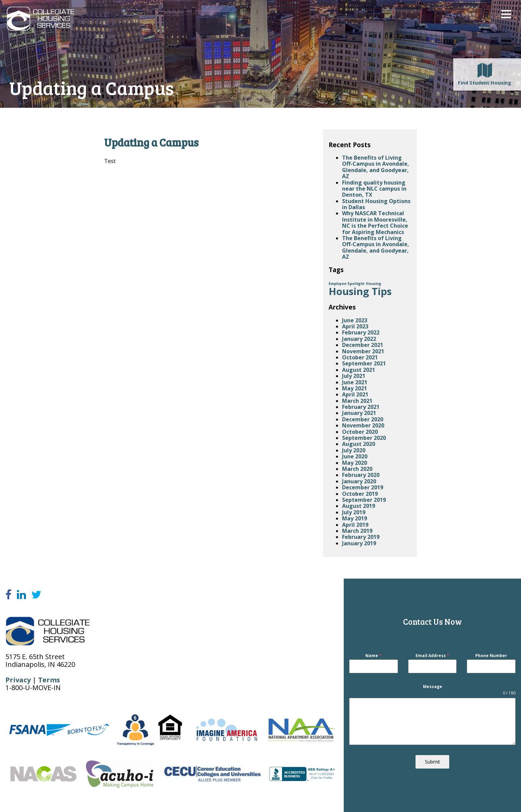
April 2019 (355, 525)
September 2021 (364, 363)
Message (433, 687)
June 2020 (355, 456)
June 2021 (355, 382)
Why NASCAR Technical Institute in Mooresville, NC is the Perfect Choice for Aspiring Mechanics (375, 222)
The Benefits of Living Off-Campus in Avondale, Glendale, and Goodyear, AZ (376, 167)
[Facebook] (8, 595)
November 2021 (363, 351)
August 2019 (359, 506)
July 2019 (354, 512)
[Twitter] (36, 595)
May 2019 (355, 518)
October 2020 (360, 432)
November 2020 (363, 425)
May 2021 (355, 388)
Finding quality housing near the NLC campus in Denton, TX (374, 189)
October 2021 (360, 357)
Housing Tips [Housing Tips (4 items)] (360, 291)
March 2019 (357, 531)
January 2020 (359, 481)
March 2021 (357, 401)
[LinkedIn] (21, 595)
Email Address (432, 656)
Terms (49, 680)
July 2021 (354, 376)
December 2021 (363, 345)
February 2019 (361, 537)
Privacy (18, 680)
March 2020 (357, 469)
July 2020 (354, 450)
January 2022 (359, 339)
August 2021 (359, 370)
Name (373, 656)
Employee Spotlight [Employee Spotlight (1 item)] (347, 284)
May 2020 (355, 463)
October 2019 (360, 494)
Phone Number (491, 656)
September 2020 (364, 438)
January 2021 (359, 413)
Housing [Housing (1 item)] (374, 284)
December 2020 (363, 419)
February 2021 (361, 407)
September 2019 (364, 500)
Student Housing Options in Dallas (376, 204)
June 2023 (355, 320)
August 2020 (359, 444)
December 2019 (363, 487)
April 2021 (355, 394)
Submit (433, 762)
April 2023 (355, 326)
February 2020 (361, 475)
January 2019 (359, 543)
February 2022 (361, 332)
